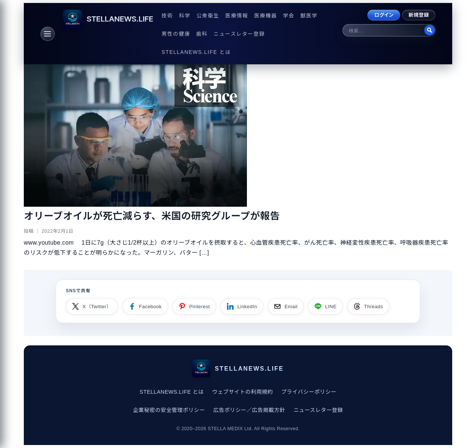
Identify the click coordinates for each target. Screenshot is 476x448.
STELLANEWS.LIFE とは (196, 52)
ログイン (384, 15)
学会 (289, 16)
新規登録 (419, 15)
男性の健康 (176, 34)
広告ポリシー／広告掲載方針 (249, 410)
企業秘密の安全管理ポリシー (169, 410)
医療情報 (237, 16)
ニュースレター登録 (239, 34)
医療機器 (266, 16)
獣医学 (309, 16)
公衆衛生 (208, 16)
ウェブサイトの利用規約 (242, 392)
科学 (185, 16)
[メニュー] (48, 34)
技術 (168, 16)
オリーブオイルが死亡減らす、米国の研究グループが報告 (152, 216)
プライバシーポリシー (309, 392)
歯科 (202, 34)
